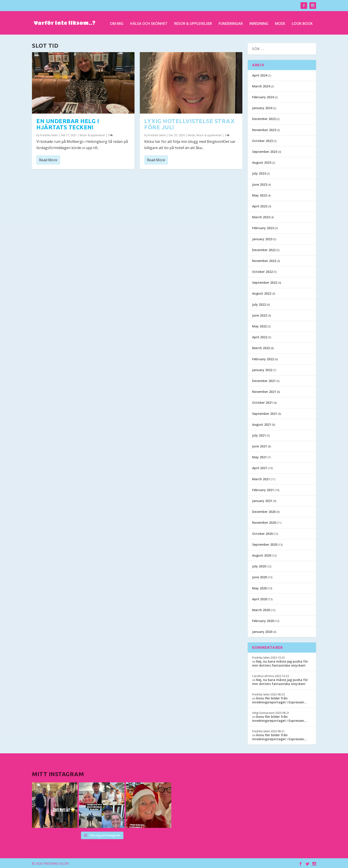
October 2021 (262, 402)
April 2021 (260, 467)
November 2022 (264, 260)
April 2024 (260, 74)
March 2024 (261, 85)
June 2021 (260, 445)
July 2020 (259, 565)
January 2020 (262, 631)
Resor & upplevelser (193, 23)
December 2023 (264, 118)
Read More (48, 159)
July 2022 (259, 304)
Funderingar (231, 23)
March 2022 (261, 347)
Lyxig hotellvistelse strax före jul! (189, 123)
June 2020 (260, 576)
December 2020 (264, 511)
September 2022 (265, 282)
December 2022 (264, 249)
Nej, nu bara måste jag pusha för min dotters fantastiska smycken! (280, 662)
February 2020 (263, 620)
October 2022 (262, 271)
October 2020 (262, 533)
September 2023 (265, 151)
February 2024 (263, 96)
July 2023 (259, 173)
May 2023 (259, 194)
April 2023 (260, 205)
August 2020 (262, 554)
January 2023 (262, 238)
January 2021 (262, 500)
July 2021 (259, 434)
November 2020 (264, 522)
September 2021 (265, 413)
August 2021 (262, 424)
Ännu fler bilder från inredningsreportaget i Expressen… (279, 699)
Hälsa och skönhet (149, 23)
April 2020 (260, 598)
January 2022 (262, 369)
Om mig (117, 23)
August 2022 (262, 293)
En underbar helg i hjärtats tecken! (68, 123)
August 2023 (262, 162)
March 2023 (261, 216)
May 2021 (259, 456)
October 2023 (262, 140)
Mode (280, 23)
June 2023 (260, 184)
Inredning (259, 23)
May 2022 (259, 325)
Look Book (302, 23)
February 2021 (263, 489)
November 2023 (264, 129)
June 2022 (260, 314)
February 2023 (263, 227)
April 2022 (260, 336)
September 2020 (265, 544)
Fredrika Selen (49, 134)
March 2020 (261, 609)
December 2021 (264, 380)
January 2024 (262, 107)
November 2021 (264, 391)
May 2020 (259, 587)
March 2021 (261, 478)
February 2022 (263, 358)
